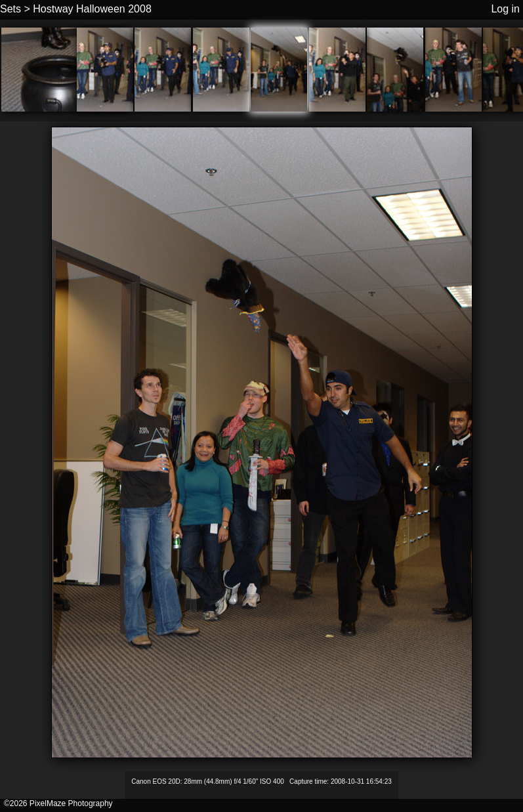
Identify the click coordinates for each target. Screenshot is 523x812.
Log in (505, 9)
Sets (10, 9)
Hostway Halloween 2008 (92, 9)
